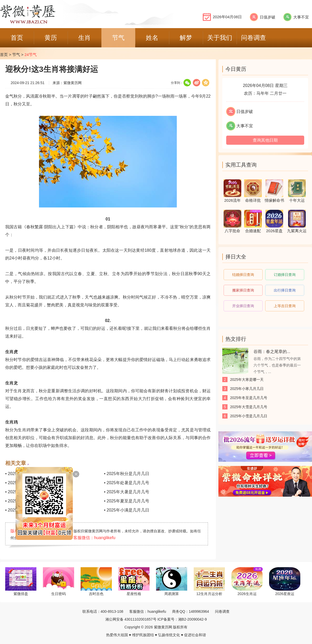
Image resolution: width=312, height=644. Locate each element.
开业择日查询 (243, 306)
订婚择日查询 (285, 275)
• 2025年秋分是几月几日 (127, 474)
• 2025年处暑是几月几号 (127, 483)
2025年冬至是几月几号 (249, 398)
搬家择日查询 (243, 290)
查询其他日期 (265, 140)
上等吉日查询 (285, 306)
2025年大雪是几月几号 (249, 407)
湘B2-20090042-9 (193, 619)
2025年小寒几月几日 (247, 389)
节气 (16, 55)
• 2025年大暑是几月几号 (127, 492)
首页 (4, 55)
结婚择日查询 (243, 275)
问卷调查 (222, 611)
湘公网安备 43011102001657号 (131, 619)
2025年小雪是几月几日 (249, 416)
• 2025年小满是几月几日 (127, 510)
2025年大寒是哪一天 (247, 380)
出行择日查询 (285, 290)
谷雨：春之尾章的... (272, 352)
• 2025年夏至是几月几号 (127, 501)
